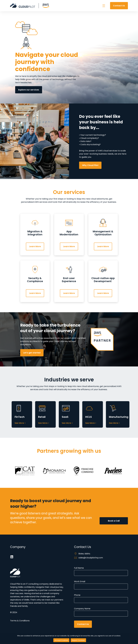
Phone (101, 598)
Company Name (101, 612)
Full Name (101, 571)
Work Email (101, 585)
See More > (20, 423)
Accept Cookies (61, 640)
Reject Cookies (78, 640)
